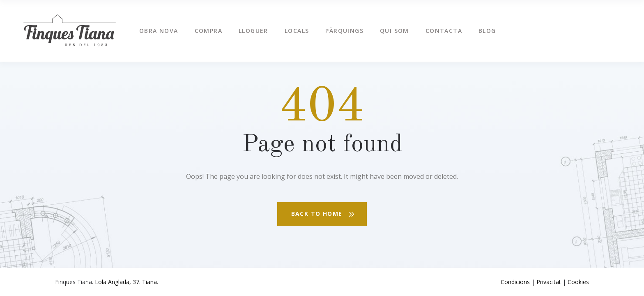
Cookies (578, 282)
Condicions (515, 282)
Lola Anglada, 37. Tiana (126, 282)
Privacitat (549, 282)
